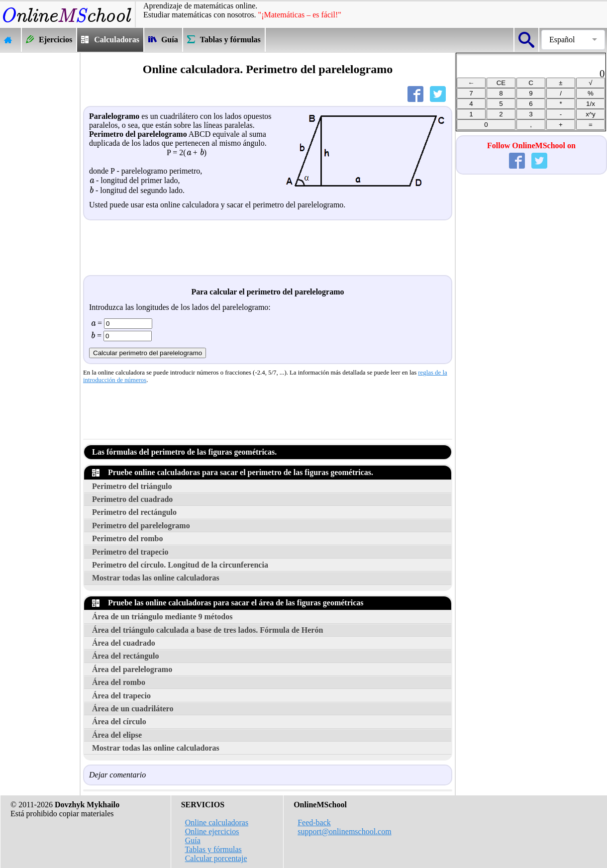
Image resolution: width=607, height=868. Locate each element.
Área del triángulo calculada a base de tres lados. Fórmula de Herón (207, 630)
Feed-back (314, 822)
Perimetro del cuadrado (132, 499)
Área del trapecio (121, 696)
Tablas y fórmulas (213, 849)
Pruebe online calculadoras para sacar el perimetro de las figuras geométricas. (233, 472)
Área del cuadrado (124, 643)
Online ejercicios (212, 831)
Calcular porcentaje (216, 858)
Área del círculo (119, 722)
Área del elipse (117, 735)
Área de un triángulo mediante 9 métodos (162, 617)
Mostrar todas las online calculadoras (156, 578)
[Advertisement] (40, 202)
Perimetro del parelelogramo (141, 526)
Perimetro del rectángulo (134, 512)
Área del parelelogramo (132, 669)
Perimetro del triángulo (132, 486)
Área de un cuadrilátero (133, 709)
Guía (193, 840)
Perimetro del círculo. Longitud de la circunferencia (180, 565)
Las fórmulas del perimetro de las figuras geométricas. (184, 452)
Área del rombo (119, 682)
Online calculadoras (217, 822)
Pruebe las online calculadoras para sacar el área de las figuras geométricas (228, 603)
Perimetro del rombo (127, 538)
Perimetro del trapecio (130, 552)
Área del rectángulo (126, 656)
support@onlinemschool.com (345, 831)
